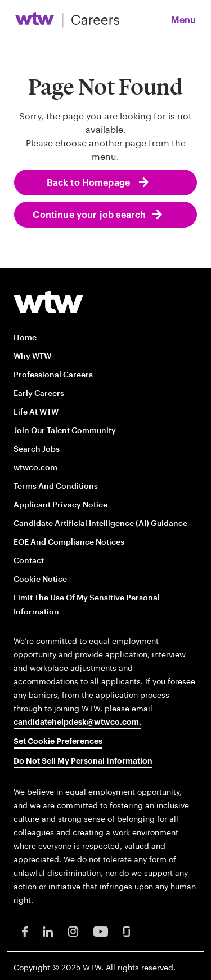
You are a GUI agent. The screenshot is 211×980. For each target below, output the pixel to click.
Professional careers (53, 374)
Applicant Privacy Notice (60, 504)
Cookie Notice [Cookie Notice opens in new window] (40, 579)
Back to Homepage (90, 183)
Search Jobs (37, 449)
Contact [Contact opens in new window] (29, 560)
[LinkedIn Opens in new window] (48, 931)
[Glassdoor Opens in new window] (127, 931)
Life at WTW (36, 411)
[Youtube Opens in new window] (101, 931)
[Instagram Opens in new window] (73, 931)
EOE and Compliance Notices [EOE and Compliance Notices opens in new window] (69, 542)
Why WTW (32, 356)
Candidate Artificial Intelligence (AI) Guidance (100, 523)
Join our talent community (65, 430)
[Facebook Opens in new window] (25, 931)
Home (25, 337)
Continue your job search (89, 215)
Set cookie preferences (58, 742)
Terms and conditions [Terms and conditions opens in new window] (56, 486)
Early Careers (39, 393)
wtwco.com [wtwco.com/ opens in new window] (35, 467)
